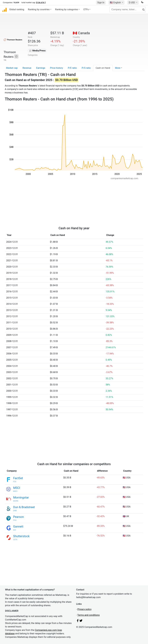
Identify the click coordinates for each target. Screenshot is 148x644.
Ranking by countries (39, 9)
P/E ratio (72, 68)
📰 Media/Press (37, 51)
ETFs (86, 9)
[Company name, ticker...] (128, 10)
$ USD (132, 3)
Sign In (101, 3)
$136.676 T (41, 3)
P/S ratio (86, 68)
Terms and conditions (89, 615)
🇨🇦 (81, 33)
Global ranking (17, 9)
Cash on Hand (103, 68)
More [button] (118, 68)
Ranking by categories (67, 9)
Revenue (27, 68)
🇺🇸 (116, 3)
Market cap (12, 68)
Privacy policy (84, 609)
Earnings (41, 68)
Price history (56, 68)
